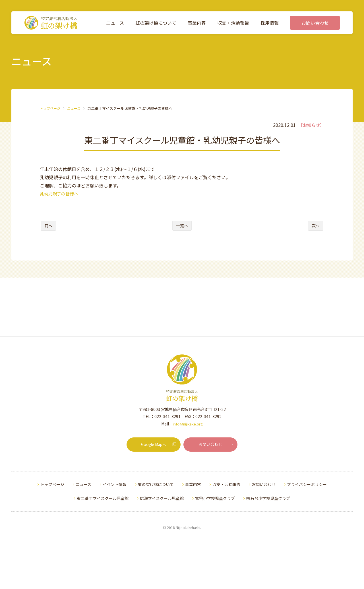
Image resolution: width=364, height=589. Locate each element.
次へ (314, 228)
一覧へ (182, 228)
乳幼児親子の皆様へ (60, 193)
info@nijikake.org (188, 485)
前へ (50, 228)
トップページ (51, 108)
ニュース (76, 108)
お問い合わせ (217, 504)
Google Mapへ (159, 504)
